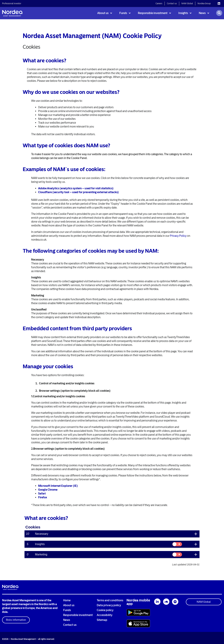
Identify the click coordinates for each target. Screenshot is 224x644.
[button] (16, 620)
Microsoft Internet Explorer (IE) (58, 486)
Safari (42, 494)
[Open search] (219, 13)
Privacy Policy (178, 236)
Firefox (43, 497)
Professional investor (12, 4)
